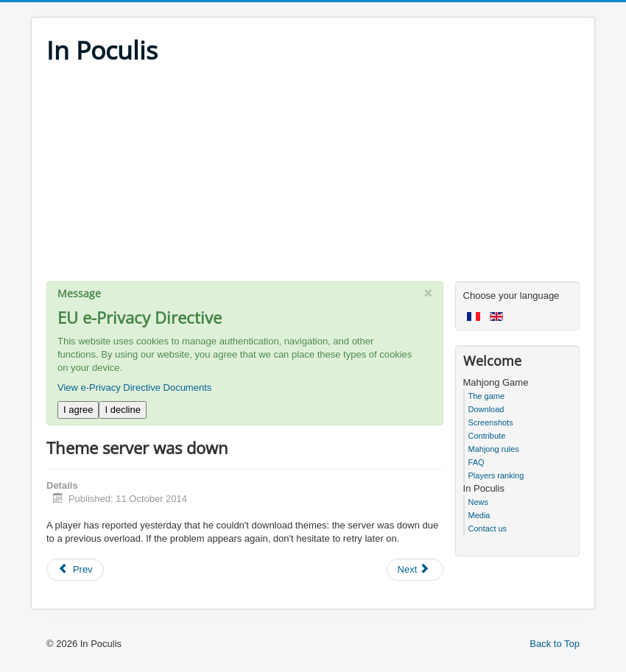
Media (479, 515)
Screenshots (491, 422)
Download (486, 409)
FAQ (476, 462)
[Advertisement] (313, 178)
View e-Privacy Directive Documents (134, 388)
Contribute (487, 436)
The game (487, 396)
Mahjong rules (494, 449)
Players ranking (496, 475)
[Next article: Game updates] (415, 570)
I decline (122, 410)
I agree (78, 410)
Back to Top (555, 644)
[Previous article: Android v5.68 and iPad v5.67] (75, 570)
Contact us (488, 528)
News (479, 502)
